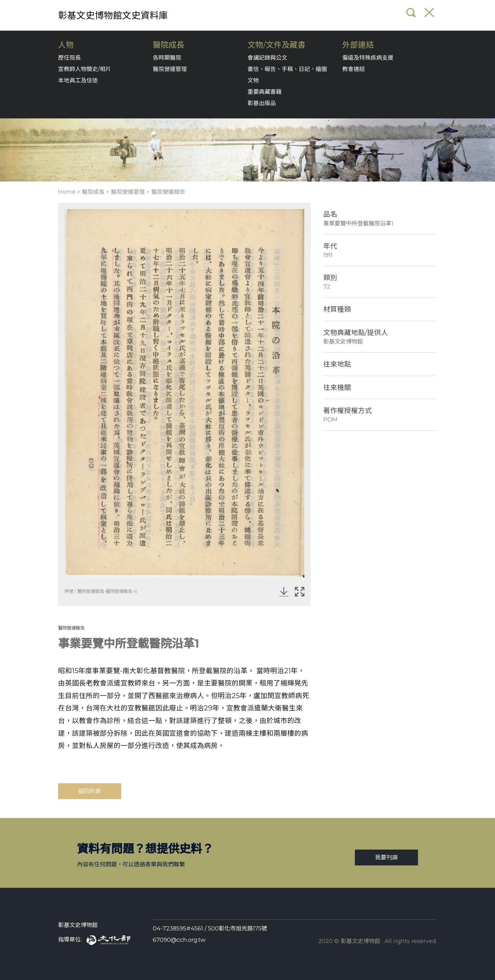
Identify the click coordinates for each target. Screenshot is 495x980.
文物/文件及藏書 (276, 45)
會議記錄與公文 (267, 58)
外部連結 (358, 45)
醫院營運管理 (170, 69)
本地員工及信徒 (78, 81)
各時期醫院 (167, 58)
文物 (253, 81)
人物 (66, 45)
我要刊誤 (386, 857)
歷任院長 (69, 58)
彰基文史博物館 (78, 925)
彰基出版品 (262, 103)
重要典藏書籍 (265, 92)
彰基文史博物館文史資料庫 (113, 15)
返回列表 (90, 791)
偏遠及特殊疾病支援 (368, 58)
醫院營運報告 (168, 192)
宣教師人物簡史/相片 (85, 69)
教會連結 (354, 69)
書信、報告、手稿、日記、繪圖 (287, 69)
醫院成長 (169, 45)
